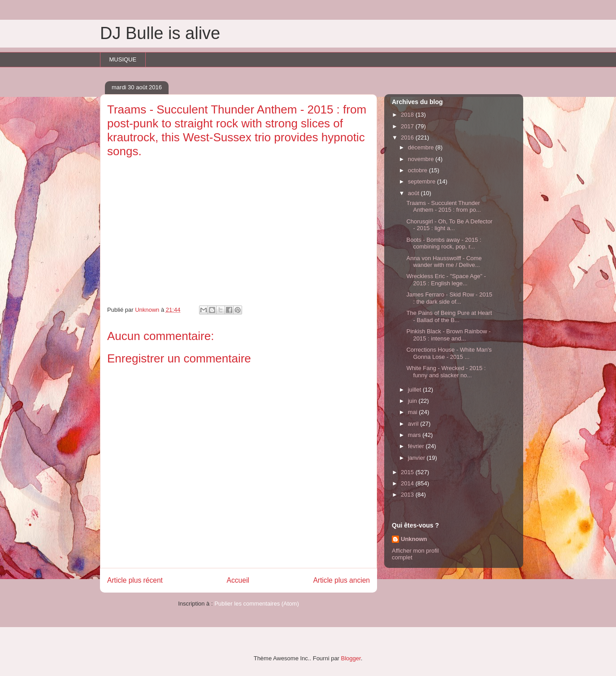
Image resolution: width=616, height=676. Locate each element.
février (417, 446)
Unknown (414, 539)
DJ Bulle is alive (160, 33)
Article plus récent (135, 580)
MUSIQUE (123, 59)
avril (414, 424)
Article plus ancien (341, 580)
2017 (408, 126)
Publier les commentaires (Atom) (257, 604)
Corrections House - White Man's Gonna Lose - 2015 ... (449, 353)
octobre (419, 170)
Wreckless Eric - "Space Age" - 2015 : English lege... (446, 280)
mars (415, 435)
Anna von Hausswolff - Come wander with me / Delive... (444, 262)
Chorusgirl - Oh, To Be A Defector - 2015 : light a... (449, 225)
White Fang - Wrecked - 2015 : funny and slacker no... (446, 372)
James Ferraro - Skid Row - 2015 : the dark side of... (449, 298)
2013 (408, 495)
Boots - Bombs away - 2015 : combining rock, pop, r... (444, 243)
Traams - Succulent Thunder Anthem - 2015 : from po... (443, 207)
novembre (422, 159)
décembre (422, 147)
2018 (408, 115)
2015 (408, 472)
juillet (415, 390)
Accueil (238, 580)
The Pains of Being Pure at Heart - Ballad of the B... (449, 316)
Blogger (351, 658)
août (414, 193)
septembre (423, 181)
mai (414, 412)
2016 (408, 137)
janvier (417, 458)
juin (413, 401)
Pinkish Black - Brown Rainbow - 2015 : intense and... (448, 335)
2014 (408, 483)
